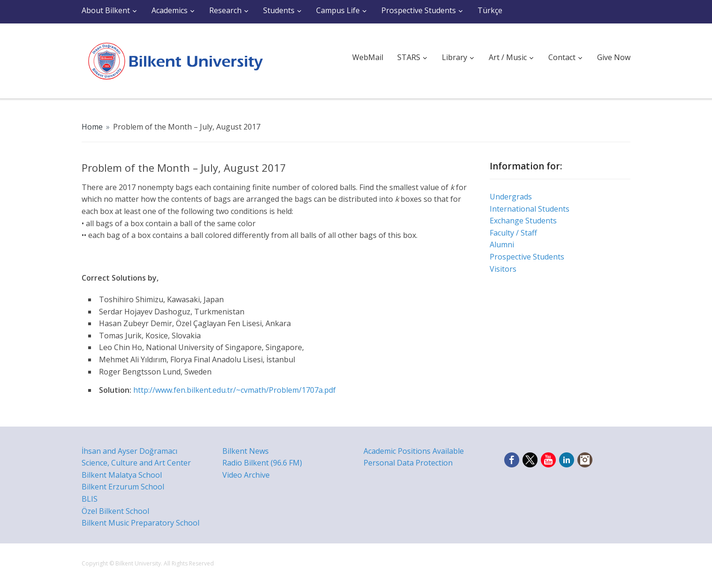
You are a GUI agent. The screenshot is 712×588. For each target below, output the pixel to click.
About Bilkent (106, 10)
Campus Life (338, 10)
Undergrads (511, 197)
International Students (530, 209)
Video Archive (246, 475)
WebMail (368, 57)
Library (454, 57)
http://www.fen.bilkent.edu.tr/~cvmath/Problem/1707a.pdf (235, 390)
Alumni (502, 244)
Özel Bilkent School (115, 511)
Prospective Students (419, 10)
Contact (562, 57)
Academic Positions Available (414, 451)
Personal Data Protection (408, 463)
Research (225, 10)
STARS (409, 57)
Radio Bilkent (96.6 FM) (262, 463)
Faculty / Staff (513, 233)
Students (279, 10)
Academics (170, 10)
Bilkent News (246, 451)
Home (92, 127)
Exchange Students (523, 221)
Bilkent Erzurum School (123, 487)
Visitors (503, 269)
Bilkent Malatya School (122, 475)
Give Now (614, 57)
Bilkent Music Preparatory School (140, 523)
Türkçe (490, 10)
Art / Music (508, 57)
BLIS (90, 499)
